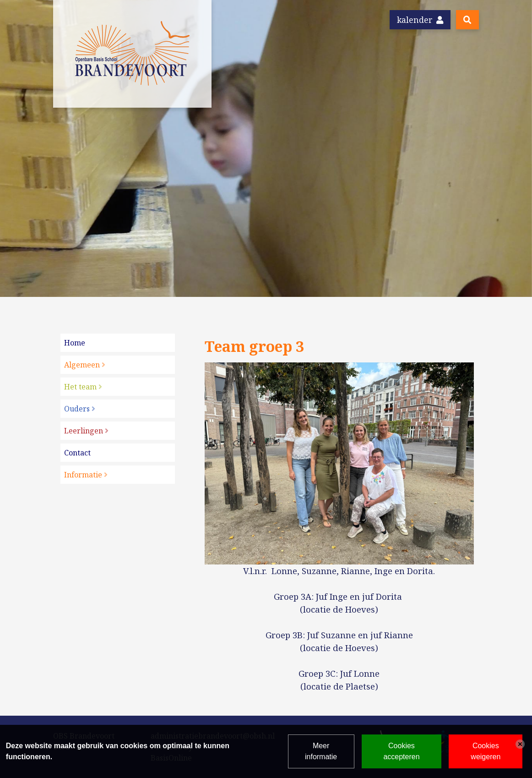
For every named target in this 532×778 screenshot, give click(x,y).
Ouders (77, 409)
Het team (80, 387)
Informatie (83, 475)
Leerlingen (84, 431)
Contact (77, 453)
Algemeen (82, 365)
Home (75, 343)
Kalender (420, 20)
